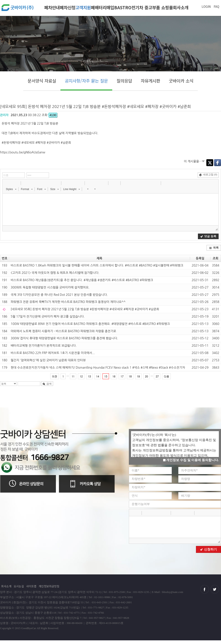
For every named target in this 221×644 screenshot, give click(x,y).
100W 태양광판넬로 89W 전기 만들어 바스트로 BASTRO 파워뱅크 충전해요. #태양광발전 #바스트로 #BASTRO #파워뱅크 (90, 324)
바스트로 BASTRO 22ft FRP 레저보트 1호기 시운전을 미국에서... (53, 353)
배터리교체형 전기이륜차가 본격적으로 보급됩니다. (44, 346)
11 (73, 376)
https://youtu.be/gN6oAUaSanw (23, 152)
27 (157, 376)
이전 (55, 376)
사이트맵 (31, 586)
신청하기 (208, 549)
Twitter (210, 163)
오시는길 (19, 586)
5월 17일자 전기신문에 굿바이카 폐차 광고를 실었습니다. (48, 317)
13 (89, 376)
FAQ (216, 6)
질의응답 (124, 81)
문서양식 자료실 (42, 81)
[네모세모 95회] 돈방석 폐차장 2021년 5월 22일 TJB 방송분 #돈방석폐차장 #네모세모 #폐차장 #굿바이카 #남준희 (85, 309)
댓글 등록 (208, 236)
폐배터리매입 (103, 7)
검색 (47, 384)
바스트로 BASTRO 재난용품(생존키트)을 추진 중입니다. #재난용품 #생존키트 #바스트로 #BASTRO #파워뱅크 (82, 280)
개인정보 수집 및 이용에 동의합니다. (191, 460)
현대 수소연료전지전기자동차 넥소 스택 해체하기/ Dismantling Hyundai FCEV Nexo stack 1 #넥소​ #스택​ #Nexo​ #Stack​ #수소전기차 (98, 368)
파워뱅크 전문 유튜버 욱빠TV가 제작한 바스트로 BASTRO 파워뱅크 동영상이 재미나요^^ (68, 302)
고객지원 (83, 7)
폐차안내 (52, 7)
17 (122, 376)
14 (98, 376)
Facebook (218, 163)
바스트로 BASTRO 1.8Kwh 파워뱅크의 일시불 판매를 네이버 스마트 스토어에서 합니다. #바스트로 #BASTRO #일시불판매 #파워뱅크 (97, 265)
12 (81, 376)
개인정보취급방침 (49, 586)
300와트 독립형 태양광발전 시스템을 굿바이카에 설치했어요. (50, 287)
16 (114, 376)
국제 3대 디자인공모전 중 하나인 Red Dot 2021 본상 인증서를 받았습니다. (59, 295)
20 (147, 376)
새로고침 (208, 175)
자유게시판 (150, 81)
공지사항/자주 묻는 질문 (86, 81)
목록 (214, 248)
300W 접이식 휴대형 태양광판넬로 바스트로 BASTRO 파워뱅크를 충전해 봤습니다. (64, 338)
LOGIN (206, 6)
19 (138, 376)
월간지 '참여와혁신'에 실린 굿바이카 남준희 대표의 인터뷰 (48, 360)
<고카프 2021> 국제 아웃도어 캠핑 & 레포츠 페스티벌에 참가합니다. (55, 273)
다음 (166, 376)
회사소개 (181, 7)
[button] (6, 183)
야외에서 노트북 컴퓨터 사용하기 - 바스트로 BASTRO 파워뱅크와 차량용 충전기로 (63, 331)
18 (130, 376)
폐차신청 (68, 7)
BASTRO (123, 7)
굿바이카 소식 (181, 81)
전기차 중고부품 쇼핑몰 (152, 7)
